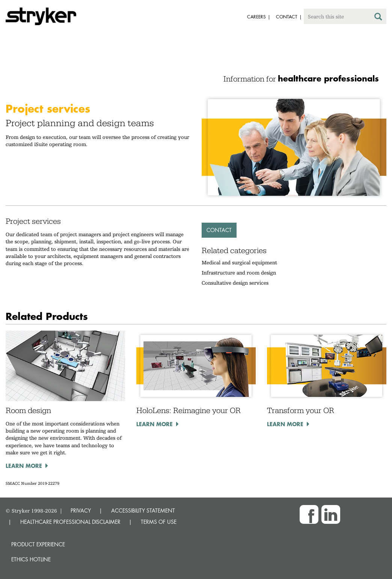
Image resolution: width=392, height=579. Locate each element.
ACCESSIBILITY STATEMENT (143, 510)
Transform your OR (301, 410)
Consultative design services (235, 283)
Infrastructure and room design (239, 273)
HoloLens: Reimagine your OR (188, 410)
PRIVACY (81, 510)
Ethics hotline (31, 559)
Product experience (38, 544)
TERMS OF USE (159, 522)
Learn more (24, 466)
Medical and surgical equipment (239, 262)
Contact (219, 230)
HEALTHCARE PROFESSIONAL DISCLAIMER (70, 522)
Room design (28, 410)
